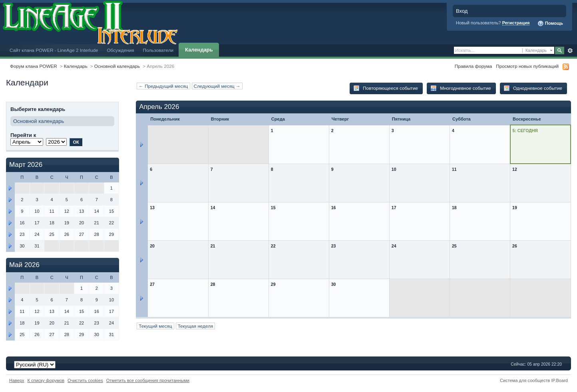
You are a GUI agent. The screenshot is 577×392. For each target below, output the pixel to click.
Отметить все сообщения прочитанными (148, 380)
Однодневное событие (533, 88)
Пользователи (158, 50)
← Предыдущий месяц (163, 86)
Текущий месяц (155, 326)
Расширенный (570, 51)
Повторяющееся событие (386, 88)
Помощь (550, 24)
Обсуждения (120, 50)
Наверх (17, 380)
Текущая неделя (196, 326)
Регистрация (516, 23)
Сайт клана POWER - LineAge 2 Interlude (54, 50)
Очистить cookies (85, 380)
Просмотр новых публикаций (527, 66)
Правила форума (473, 66)
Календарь (199, 50)
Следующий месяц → (217, 86)
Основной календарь (117, 66)
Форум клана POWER (34, 66)
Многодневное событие (461, 88)
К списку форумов (46, 380)
